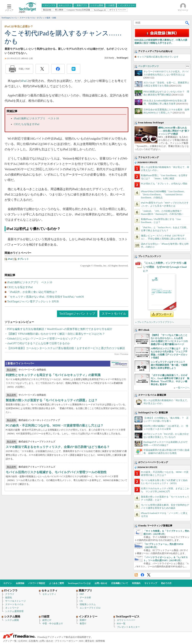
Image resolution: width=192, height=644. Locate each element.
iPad (24, 81)
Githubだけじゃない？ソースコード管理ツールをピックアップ (44, 339)
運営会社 (90, 641)
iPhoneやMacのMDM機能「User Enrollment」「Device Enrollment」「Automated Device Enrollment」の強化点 (164, 195)
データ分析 (85, 598)
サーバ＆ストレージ (15, 601)
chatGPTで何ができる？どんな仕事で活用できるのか (39, 343)
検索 (187, 23)
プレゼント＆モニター (128, 627)
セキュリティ (49, 594)
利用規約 (136, 583)
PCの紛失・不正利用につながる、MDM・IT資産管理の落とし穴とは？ (55, 425)
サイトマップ (151, 583)
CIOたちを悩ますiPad (27, 124)
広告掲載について (120, 583)
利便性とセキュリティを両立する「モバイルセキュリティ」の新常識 (53, 375)
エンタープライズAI (90, 608)
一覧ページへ (183, 388)
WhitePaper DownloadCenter (119, 364)
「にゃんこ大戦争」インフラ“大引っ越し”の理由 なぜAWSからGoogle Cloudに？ (165, 267)
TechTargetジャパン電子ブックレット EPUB (33, 302)
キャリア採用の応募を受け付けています (158, 57)
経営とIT (47, 620)
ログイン (8, 583)
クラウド (10, 594)
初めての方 (166, 583)
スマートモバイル (114, 314)
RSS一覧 (121, 624)
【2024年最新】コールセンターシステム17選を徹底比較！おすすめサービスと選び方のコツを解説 (66, 348)
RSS (136, 575)
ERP (82, 594)
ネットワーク (12, 608)
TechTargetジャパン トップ (77, 314)
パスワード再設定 (37, 583)
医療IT (83, 620)
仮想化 (9, 598)
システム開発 (12, 620)
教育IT (83, 624)
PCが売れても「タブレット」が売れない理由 (164, 184)
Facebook (142, 575)
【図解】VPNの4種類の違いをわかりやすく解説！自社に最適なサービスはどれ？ (56, 334)
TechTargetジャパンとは (79, 583)
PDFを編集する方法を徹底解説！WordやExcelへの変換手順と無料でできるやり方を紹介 (60, 329)
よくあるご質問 (56, 583)
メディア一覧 (10, 641)
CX (81, 601)
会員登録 (20, 583)
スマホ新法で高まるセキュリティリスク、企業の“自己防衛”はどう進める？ (58, 447)
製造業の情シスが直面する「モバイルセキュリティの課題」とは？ (52, 400)
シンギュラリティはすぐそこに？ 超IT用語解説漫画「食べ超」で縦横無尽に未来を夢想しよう (169, 365)
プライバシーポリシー (66, 641)
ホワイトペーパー (126, 620)
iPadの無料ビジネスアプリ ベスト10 (36, 118)
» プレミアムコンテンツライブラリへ (155, 322)
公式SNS (23, 641)
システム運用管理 (14, 611)
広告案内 (33, 641)
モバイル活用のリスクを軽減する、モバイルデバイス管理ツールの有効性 (56, 472)
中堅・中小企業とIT (53, 624)
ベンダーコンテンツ (148, 66)
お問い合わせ (101, 583)
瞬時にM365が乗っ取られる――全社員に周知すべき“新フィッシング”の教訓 (174, 131)
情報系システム (88, 604)
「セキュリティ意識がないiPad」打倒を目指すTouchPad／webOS (46, 297)
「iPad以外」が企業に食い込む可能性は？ (32, 292)
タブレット (23, 259)
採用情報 (100, 641)
